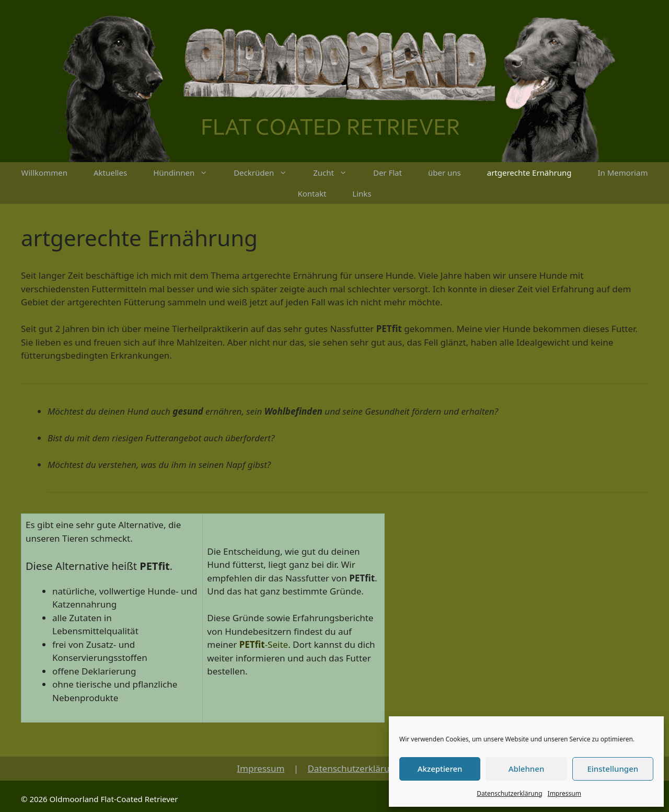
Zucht (337, 173)
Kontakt (312, 193)
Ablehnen (527, 769)
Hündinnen (187, 173)
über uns (445, 173)
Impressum (564, 793)
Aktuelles (110, 173)
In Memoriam (623, 173)
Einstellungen (613, 769)
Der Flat (388, 173)
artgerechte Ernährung (529, 173)
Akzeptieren (440, 769)
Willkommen (44, 173)
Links (362, 193)
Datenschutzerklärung (509, 793)
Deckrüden (267, 173)
